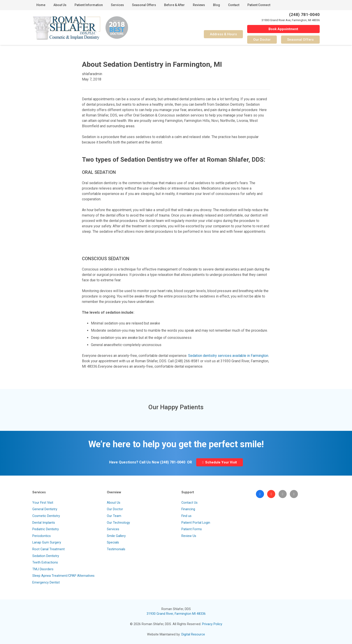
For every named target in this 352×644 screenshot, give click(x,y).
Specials (113, 542)
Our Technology (118, 523)
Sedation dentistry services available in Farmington (228, 356)
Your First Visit (43, 503)
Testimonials (116, 549)
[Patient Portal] (294, 494)
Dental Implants (44, 523)
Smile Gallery (116, 536)
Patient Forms (192, 529)
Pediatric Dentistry (46, 529)
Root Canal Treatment (48, 549)
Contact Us (189, 503)
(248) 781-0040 (173, 462)
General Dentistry (45, 509)
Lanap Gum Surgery (47, 542)
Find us (186, 516)
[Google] (271, 494)
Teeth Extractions (45, 562)
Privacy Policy (212, 624)
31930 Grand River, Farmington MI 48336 (176, 614)
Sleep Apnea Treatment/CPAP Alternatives (63, 576)
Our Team (114, 516)
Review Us (189, 536)
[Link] (66, 28)
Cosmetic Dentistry (46, 516)
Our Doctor (115, 509)
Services (113, 529)
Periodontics (42, 536)
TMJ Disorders (43, 569)
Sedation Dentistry (46, 556)
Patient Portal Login (196, 523)
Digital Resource (193, 634)
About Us (114, 503)
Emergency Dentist (46, 583)
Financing (188, 509)
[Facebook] (260, 494)
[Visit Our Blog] (283, 494)
